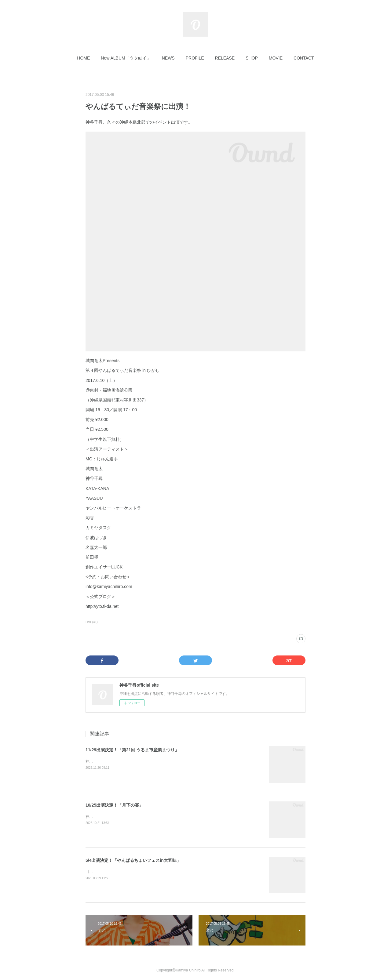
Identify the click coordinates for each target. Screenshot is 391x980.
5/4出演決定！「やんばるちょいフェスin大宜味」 (133, 860)
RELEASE (225, 58)
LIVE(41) (92, 622)
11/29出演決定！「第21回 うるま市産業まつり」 (132, 750)
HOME (83, 58)
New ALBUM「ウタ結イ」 (126, 58)
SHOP (252, 58)
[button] (83, 58)
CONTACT (304, 58)
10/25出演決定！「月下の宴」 (114, 805)
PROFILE (195, 58)
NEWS (168, 58)
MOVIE (276, 58)
